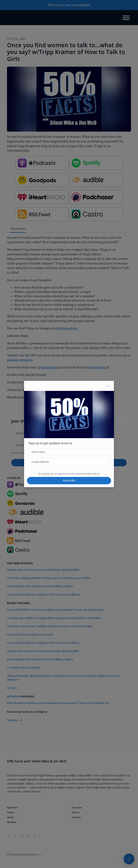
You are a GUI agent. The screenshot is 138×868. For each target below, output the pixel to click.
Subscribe (69, 481)
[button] (108, 386)
